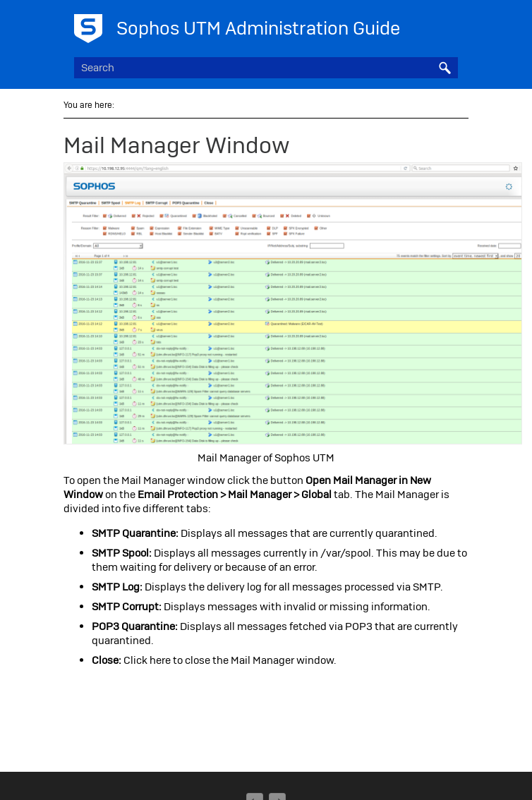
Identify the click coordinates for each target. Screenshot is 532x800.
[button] (445, 68)
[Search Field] (266, 68)
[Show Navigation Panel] (450, 25)
